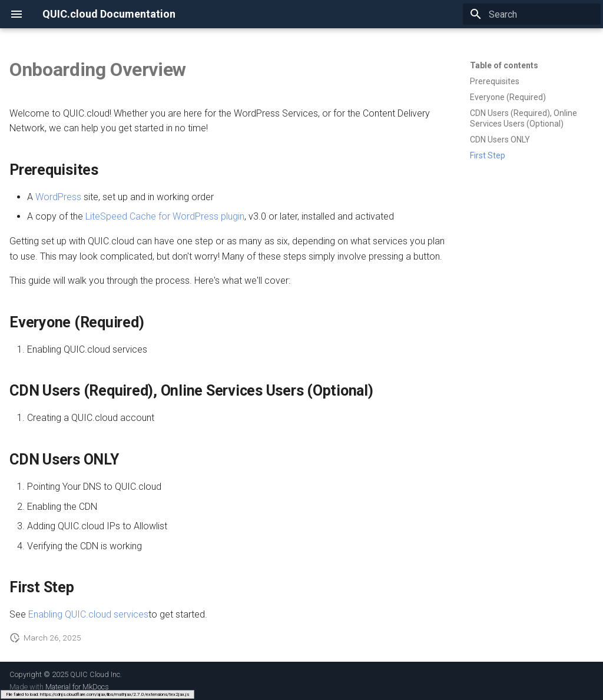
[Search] (532, 14)
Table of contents (504, 65)
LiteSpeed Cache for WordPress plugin (165, 216)
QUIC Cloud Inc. (96, 674)
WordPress (58, 197)
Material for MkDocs (77, 687)
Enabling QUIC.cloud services (88, 614)
